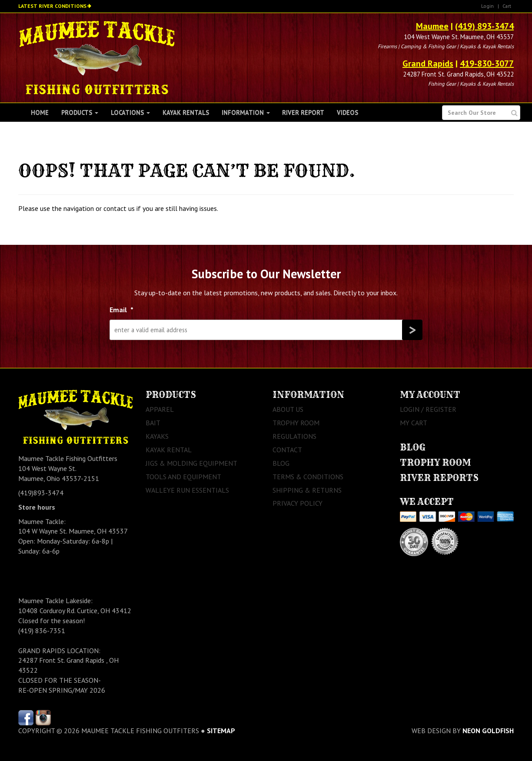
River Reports (439, 478)
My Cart (414, 423)
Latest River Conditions (52, 6)
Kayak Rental (169, 450)
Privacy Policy (298, 503)
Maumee (432, 26)
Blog (281, 463)
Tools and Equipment (183, 477)
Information (246, 112)
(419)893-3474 (41, 493)
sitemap (221, 731)
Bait (153, 423)
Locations (130, 112)
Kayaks (157, 436)
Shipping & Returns (307, 490)
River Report (303, 112)
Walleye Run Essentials (187, 490)
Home (40, 112)
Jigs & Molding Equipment (191, 463)
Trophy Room (296, 423)
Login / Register (428, 409)
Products (80, 112)
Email (121, 310)
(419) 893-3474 (484, 26)
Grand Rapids (428, 63)
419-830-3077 (487, 63)
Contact (287, 450)
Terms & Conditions (308, 477)
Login (487, 6)
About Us (288, 409)
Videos (347, 112)
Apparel (160, 409)
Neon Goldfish (488, 731)
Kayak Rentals (186, 112)
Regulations (294, 436)
